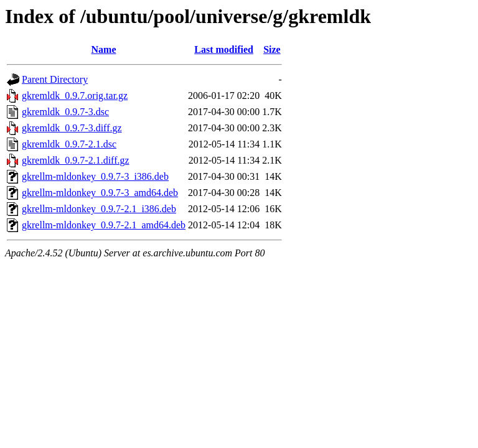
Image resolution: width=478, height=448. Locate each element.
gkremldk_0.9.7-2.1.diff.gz (76, 160)
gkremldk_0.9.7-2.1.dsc (69, 144)
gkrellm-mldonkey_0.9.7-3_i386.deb (95, 176)
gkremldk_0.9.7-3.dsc (65, 112)
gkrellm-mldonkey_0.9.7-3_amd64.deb (100, 193)
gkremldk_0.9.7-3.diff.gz (72, 128)
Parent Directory (55, 79)
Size (272, 49)
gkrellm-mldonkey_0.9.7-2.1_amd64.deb (104, 225)
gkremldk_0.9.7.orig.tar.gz (75, 96)
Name (104, 49)
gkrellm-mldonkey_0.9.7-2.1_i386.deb (99, 209)
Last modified (224, 49)
